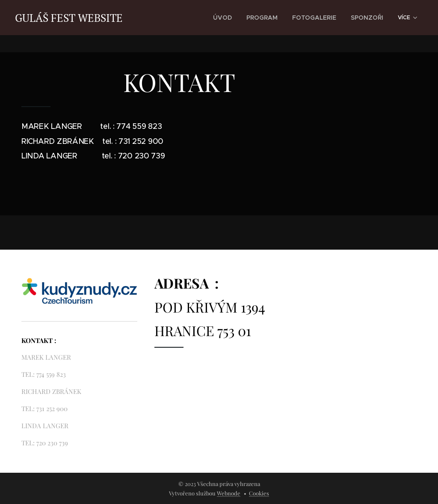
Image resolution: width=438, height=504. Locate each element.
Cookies (259, 493)
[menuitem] (239, 18)
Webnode (229, 493)
